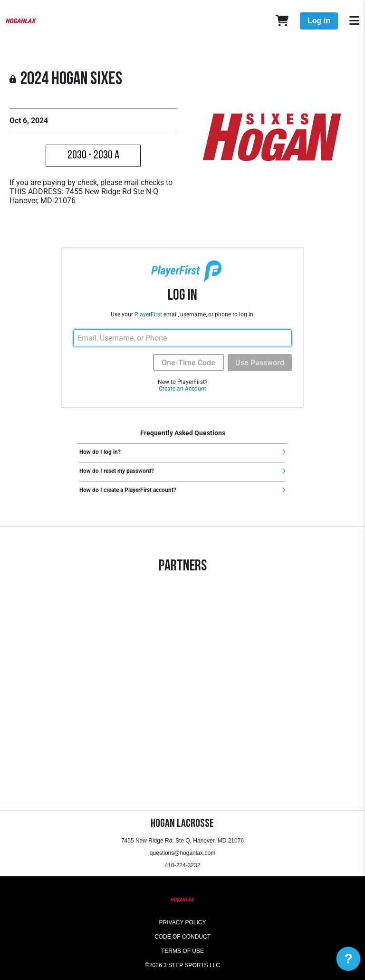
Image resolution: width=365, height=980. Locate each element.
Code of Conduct (182, 937)
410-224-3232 (183, 865)
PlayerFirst (148, 314)
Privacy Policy (183, 922)
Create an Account (182, 389)
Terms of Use (182, 951)
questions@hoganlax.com (182, 853)
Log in (319, 21)
